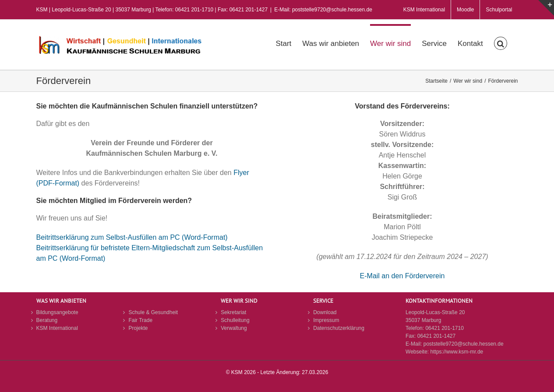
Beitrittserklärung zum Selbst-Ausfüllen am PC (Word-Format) (132, 237)
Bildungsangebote (57, 312)
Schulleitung (235, 320)
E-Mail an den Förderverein (402, 276)
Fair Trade (140, 320)
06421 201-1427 (436, 336)
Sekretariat (233, 312)
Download (325, 312)
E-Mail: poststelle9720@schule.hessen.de (323, 10)
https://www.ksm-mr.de (457, 352)
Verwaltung (234, 328)
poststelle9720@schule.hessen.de (464, 344)
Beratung (47, 320)
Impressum (326, 320)
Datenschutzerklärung (339, 328)
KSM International (57, 328)
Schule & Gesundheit (153, 312)
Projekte (138, 328)
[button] (501, 42)
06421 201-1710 (444, 328)
